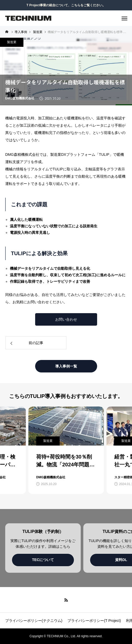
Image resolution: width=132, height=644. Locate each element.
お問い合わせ (66, 319)
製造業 (12, 42)
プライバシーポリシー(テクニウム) (34, 621)
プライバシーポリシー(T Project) (94, 621)
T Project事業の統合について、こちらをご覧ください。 (66, 5)
